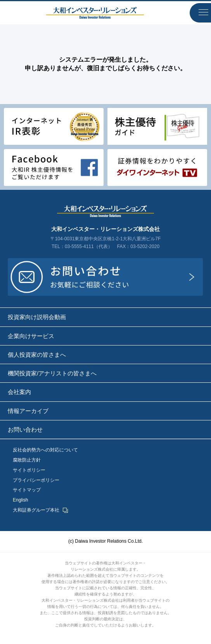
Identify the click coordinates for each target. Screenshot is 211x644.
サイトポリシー (29, 470)
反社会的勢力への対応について (45, 450)
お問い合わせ (25, 430)
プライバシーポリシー (36, 480)
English (20, 500)
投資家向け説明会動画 (37, 317)
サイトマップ (27, 490)
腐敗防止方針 (27, 460)
